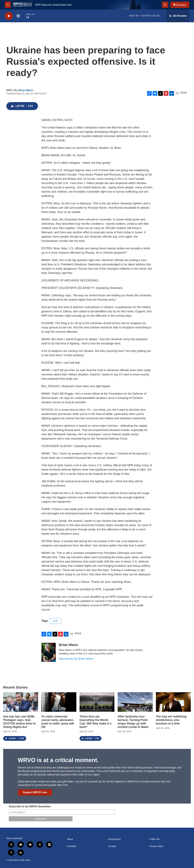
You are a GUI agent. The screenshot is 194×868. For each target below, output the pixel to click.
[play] (9, 16)
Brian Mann (26, 90)
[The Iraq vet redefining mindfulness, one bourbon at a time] (173, 702)
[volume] (18, 16)
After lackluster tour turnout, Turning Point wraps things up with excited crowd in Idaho (133, 722)
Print (184, 93)
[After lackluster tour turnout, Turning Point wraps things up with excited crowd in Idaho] (135, 702)
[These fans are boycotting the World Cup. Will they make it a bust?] (97, 702)
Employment (114, 839)
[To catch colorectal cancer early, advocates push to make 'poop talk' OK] (59, 702)
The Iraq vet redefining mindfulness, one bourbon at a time (171, 720)
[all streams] (178, 16)
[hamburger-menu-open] (8, 5)
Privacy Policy (156, 846)
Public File (155, 839)
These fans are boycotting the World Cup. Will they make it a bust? (95, 722)
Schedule (72, 846)
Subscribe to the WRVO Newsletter (30, 806)
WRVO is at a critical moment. (58, 760)
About (70, 839)
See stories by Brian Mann (76, 659)
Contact (112, 846)
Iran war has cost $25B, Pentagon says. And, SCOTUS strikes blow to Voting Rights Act (20, 722)
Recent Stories (15, 687)
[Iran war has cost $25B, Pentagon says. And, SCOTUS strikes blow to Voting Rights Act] (21, 702)
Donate (181, 5)
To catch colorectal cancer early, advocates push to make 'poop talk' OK (58, 722)
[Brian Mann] (49, 652)
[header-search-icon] (165, 5)
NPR (55, 621)
